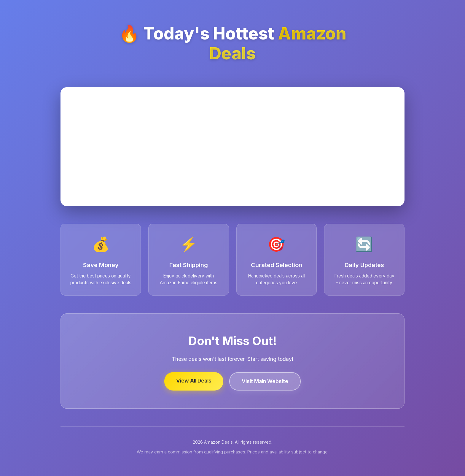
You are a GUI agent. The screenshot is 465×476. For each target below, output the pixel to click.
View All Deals (194, 381)
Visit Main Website (265, 381)
